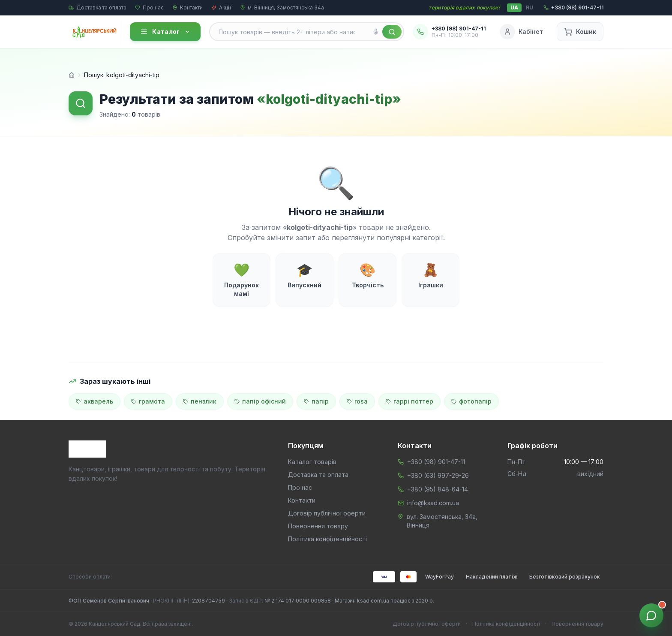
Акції (221, 8)
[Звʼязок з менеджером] (651, 615)
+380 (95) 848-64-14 (438, 489)
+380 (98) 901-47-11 (436, 462)
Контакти (187, 8)
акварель (94, 401)
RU (529, 8)
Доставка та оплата (97, 8)
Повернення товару (318, 526)
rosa (357, 401)
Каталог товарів (312, 462)
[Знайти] (392, 32)
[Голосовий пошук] (376, 32)
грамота (148, 401)
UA (514, 8)
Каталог (165, 32)
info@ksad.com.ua (433, 503)
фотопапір (471, 401)
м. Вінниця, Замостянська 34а (282, 8)
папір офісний (260, 401)
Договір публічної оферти (327, 513)
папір (316, 401)
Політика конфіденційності (327, 539)
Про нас (149, 8)
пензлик (200, 401)
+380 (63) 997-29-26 (438, 475)
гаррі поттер (409, 401)
